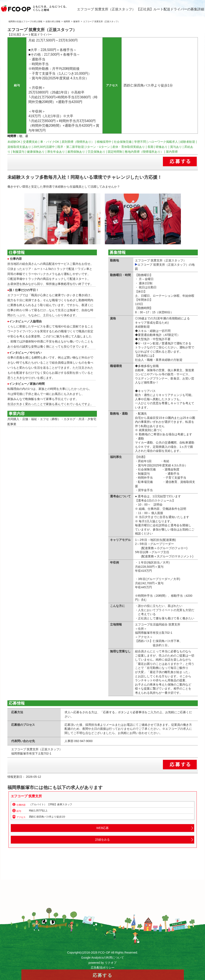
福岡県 (67, 21)
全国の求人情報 (53, 21)
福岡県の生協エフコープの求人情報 (25, 21)
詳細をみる (102, 840)
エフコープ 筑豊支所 (26, 796)
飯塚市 (77, 21)
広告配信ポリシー (103, 968)
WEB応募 (102, 828)
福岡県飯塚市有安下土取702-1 (31, 753)
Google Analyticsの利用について (102, 958)
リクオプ (111, 963)
